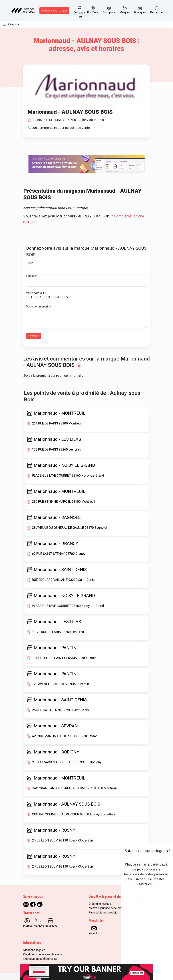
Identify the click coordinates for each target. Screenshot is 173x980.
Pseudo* (32, 276)
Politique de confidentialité (40, 959)
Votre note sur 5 (36, 293)
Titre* (30, 263)
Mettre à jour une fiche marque (108, 908)
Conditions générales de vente (43, 954)
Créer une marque (100, 904)
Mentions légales (34, 950)
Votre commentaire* (39, 306)
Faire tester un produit (103, 912)
